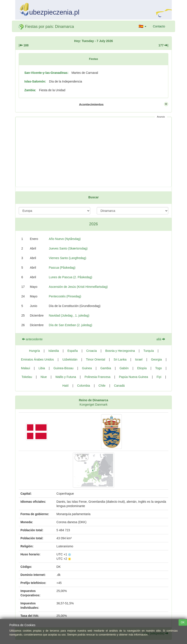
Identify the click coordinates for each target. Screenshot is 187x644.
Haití (66, 386)
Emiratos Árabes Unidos (38, 359)
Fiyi (159, 377)
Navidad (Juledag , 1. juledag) (69, 315)
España (73, 351)
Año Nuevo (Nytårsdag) (65, 239)
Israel (139, 359)
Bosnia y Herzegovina (120, 351)
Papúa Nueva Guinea (134, 377)
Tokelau (27, 377)
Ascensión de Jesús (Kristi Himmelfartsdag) (78, 287)
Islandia (54, 351)
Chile (102, 386)
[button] (143, 26)
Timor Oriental (95, 359)
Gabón (124, 368)
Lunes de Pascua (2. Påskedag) (71, 277)
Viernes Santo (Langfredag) (68, 258)
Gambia (106, 368)
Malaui (26, 368)
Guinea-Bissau (63, 368)
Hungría (35, 351)
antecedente (32, 339)
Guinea (87, 368)
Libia (42, 368)
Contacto (159, 26)
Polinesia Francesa (98, 377)
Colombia (84, 386)
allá (161, 339)
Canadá (119, 386)
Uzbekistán (70, 359)
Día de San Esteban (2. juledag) (71, 325)
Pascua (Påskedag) (62, 268)
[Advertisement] (93, 152)
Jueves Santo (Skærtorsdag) (68, 248)
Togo (159, 368)
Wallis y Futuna (66, 377)
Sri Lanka (120, 359)
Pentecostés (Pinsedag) (65, 296)
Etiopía (142, 368)
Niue (44, 377)
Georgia (156, 359)
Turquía (149, 351)
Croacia (92, 351)
